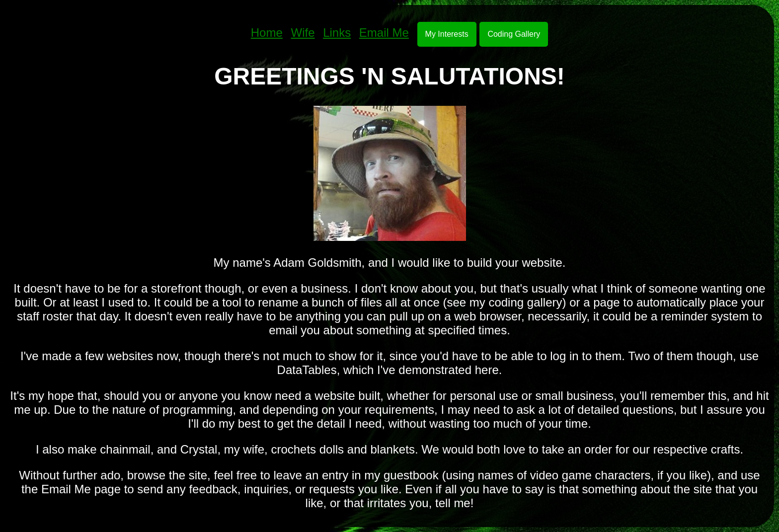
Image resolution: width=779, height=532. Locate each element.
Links (337, 33)
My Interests (447, 34)
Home (267, 33)
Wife (303, 33)
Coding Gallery (514, 34)
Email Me (384, 33)
